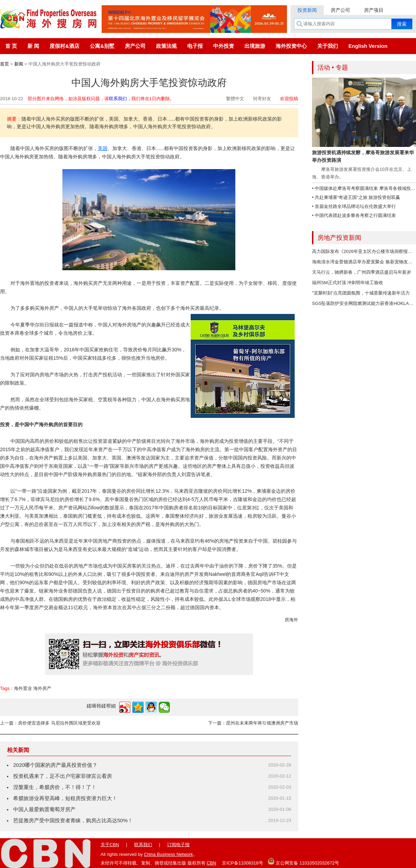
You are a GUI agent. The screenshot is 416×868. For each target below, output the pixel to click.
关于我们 (328, 46)
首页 (5, 64)
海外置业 (23, 688)
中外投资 (224, 46)
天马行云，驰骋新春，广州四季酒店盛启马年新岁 (362, 272)
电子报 (195, 46)
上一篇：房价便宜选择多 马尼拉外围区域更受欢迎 (50, 723)
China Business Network (168, 854)
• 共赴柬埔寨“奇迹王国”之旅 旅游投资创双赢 (356, 197)
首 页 (11, 46)
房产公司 (340, 10)
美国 (103, 148)
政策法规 (166, 46)
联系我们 (118, 99)
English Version (368, 46)
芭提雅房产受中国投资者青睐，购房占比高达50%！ (73, 820)
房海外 (291, 620)
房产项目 (374, 10)
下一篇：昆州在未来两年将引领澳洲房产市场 (253, 723)
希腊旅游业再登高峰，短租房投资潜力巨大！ (65, 798)
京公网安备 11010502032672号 (303, 861)
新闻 (19, 64)
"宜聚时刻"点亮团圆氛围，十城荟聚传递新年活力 (361, 293)
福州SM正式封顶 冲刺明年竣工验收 (348, 283)
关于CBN (110, 845)
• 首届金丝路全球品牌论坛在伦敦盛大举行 (354, 206)
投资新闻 (307, 10)
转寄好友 (262, 99)
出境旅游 (255, 46)
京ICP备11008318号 (242, 863)
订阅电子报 (178, 845)
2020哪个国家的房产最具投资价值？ (55, 765)
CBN (211, 863)
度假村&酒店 (64, 46)
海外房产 (42, 688)
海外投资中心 (291, 46)
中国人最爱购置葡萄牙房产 (44, 809)
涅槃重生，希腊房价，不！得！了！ (55, 787)
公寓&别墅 (102, 46)
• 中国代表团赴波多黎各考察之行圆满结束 (354, 215)
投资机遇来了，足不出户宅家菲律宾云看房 (63, 776)
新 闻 (33, 46)
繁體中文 (235, 99)
